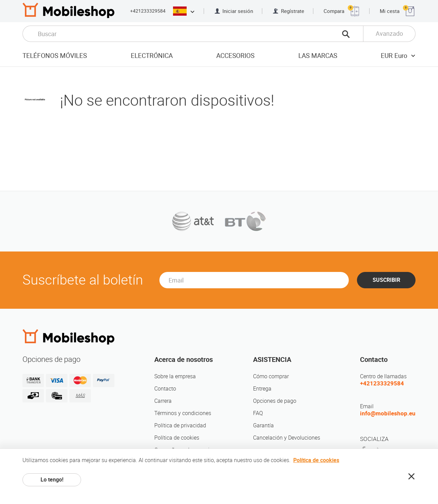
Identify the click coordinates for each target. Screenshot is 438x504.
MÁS (80, 395)
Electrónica (152, 56)
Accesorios (235, 56)
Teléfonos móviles (55, 56)
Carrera (163, 401)
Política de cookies (177, 438)
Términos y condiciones (183, 413)
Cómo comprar (271, 376)
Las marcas (318, 56)
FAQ (258, 413)
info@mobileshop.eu (388, 413)
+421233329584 (148, 11)
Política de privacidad (180, 425)
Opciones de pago (275, 401)
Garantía (263, 425)
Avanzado (389, 34)
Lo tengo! (52, 480)
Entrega (262, 389)
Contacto (165, 389)
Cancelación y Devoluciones (287, 438)
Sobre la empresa (175, 376)
